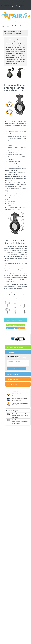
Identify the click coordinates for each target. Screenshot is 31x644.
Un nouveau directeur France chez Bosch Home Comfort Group (17, 7)
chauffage (21, 123)
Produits (4, 25)
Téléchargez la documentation (15, 325)
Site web (21, 328)
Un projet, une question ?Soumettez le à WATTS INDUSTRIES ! (17, 357)
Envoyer (16, 369)
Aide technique (11, 328)
